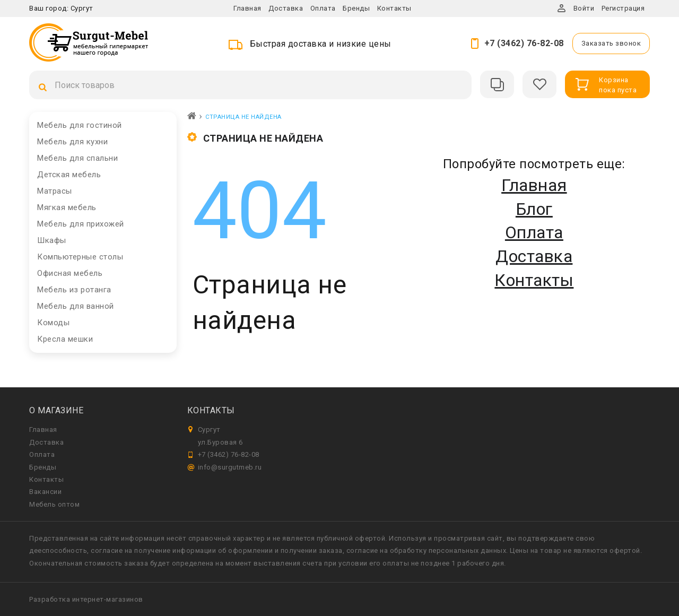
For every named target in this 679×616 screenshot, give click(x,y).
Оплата (323, 8)
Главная (247, 8)
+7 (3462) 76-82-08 (524, 43)
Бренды (356, 8)
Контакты (394, 8)
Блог (534, 209)
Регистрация (623, 8)
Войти (584, 8)
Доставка (286, 8)
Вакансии (45, 492)
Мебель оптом (54, 504)
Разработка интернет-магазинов (86, 599)
